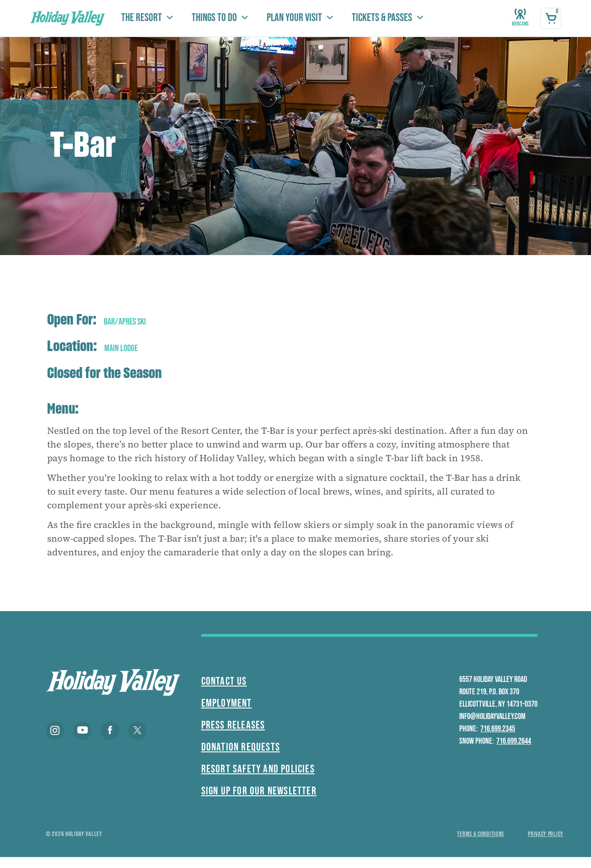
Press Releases (233, 725)
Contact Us (224, 681)
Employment (227, 703)
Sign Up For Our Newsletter (259, 791)
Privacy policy (546, 834)
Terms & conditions (481, 834)
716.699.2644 (514, 741)
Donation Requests (241, 747)
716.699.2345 (498, 729)
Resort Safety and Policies (258, 769)
